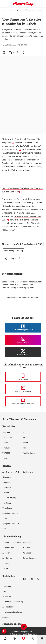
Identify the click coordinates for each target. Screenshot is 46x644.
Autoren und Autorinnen (12, 543)
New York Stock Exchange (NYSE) (28, 244)
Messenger (7, 482)
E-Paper (6, 563)
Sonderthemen (29, 558)
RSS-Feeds (7, 487)
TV (24, 438)
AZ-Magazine (28, 553)
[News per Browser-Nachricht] (23, 401)
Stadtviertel (7, 438)
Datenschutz (7, 597)
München (6, 432)
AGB (4, 591)
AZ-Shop (26, 548)
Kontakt (6, 568)
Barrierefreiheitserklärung (13, 602)
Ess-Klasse (7, 503)
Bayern (5, 443)
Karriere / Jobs (8, 548)
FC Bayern (6, 448)
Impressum (7, 586)
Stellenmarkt (28, 472)
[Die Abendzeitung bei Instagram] (23, 340)
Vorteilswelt (7, 508)
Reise (25, 448)
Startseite (5, 10)
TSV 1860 (6, 453)
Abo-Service (7, 558)
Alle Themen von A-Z (11, 472)
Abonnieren (7, 553)
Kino (15, 10)
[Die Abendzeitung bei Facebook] (23, 328)
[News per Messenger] (23, 377)
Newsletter (7, 477)
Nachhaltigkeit (29, 453)
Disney (39, 167)
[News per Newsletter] (23, 389)
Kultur (11, 10)
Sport (25, 432)
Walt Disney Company (14, 251)
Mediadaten (28, 543)
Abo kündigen (8, 607)
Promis (5, 458)
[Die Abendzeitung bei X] (23, 352)
